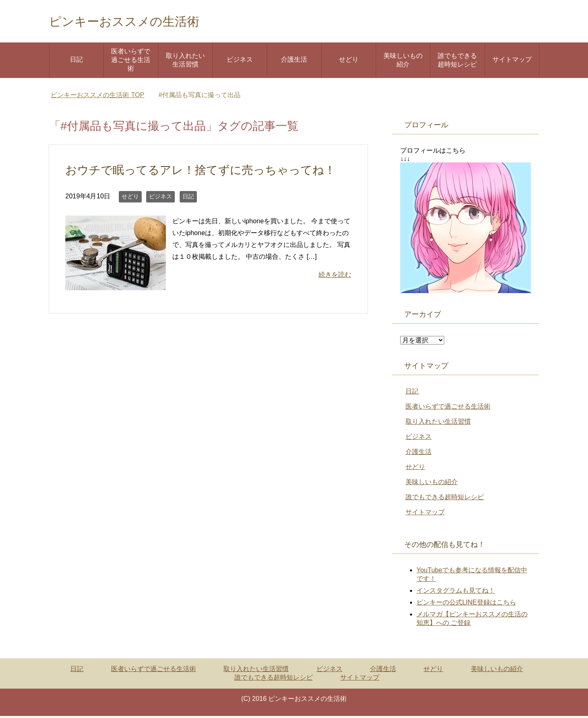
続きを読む (335, 277)
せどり (349, 61)
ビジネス (240, 61)
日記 (76, 61)
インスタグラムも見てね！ (456, 592)
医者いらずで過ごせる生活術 (131, 62)
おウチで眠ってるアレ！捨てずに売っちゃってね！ (205, 172)
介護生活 (294, 61)
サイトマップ (512, 61)
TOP (97, 97)
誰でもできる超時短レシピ (457, 62)
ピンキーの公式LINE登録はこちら (466, 604)
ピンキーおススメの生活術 (139, 22)
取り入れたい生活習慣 (185, 62)
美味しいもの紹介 (403, 62)
